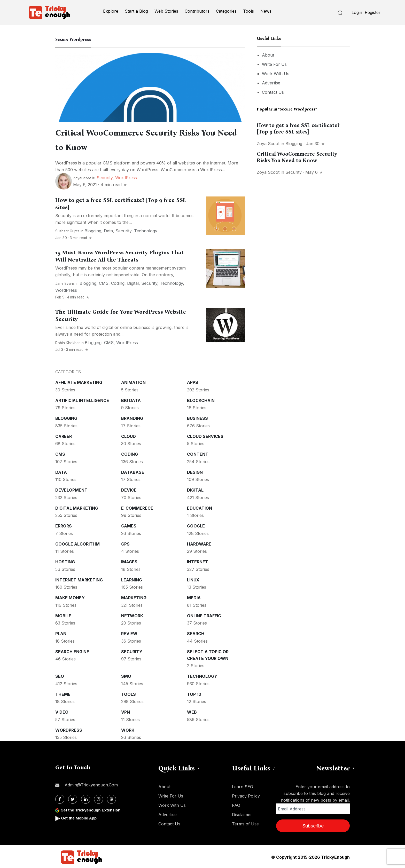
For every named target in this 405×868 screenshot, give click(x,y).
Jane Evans (65, 282)
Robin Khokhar (68, 342)
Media (194, 597)
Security (105, 177)
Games (129, 525)
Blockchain (201, 399)
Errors (64, 525)
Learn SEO (243, 786)
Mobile (63, 615)
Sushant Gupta (67, 230)
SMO (126, 675)
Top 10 (194, 693)
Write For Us (274, 64)
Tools (248, 11)
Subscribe (313, 825)
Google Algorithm (77, 543)
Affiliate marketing (79, 381)
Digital (133, 282)
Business (197, 417)
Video (62, 711)
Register (373, 12)
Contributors (197, 11)
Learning (132, 579)
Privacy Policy (246, 795)
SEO (60, 675)
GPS (125, 543)
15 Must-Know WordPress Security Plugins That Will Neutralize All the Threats (119, 255)
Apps (193, 381)
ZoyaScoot (82, 177)
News (266, 11)
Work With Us (276, 74)
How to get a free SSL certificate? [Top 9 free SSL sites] (298, 128)
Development (71, 489)
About (268, 55)
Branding (132, 417)
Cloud (128, 435)
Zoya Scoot (268, 144)
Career (64, 435)
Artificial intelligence (82, 399)
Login (357, 12)
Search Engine (72, 651)
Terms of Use (245, 823)
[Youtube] (111, 798)
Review (129, 633)
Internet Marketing (79, 579)
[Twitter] (73, 798)
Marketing (134, 597)
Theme (63, 693)
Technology (146, 230)
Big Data (131, 399)
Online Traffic (204, 615)
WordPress (126, 177)
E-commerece (137, 507)
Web (192, 711)
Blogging (93, 230)
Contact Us (273, 92)
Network (132, 615)
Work (128, 729)
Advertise (271, 83)
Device (129, 489)
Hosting (65, 561)
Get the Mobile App (80, 817)
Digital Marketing (77, 507)
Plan (61, 633)
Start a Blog (136, 11)
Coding (118, 282)
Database (133, 471)
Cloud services (205, 435)
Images (129, 561)
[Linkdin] (86, 798)
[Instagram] (99, 798)
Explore (111, 11)
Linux (193, 579)
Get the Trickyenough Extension (92, 809)
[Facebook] (60, 798)
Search (196, 633)
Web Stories (166, 11)
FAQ (236, 804)
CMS (104, 282)
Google (196, 525)
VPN (126, 711)
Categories (226, 11)
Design (195, 471)
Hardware (199, 543)
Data (108, 230)
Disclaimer (242, 814)
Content (198, 453)
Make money (70, 597)
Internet (198, 561)
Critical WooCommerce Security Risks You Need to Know (297, 157)
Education (200, 507)
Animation (133, 381)
